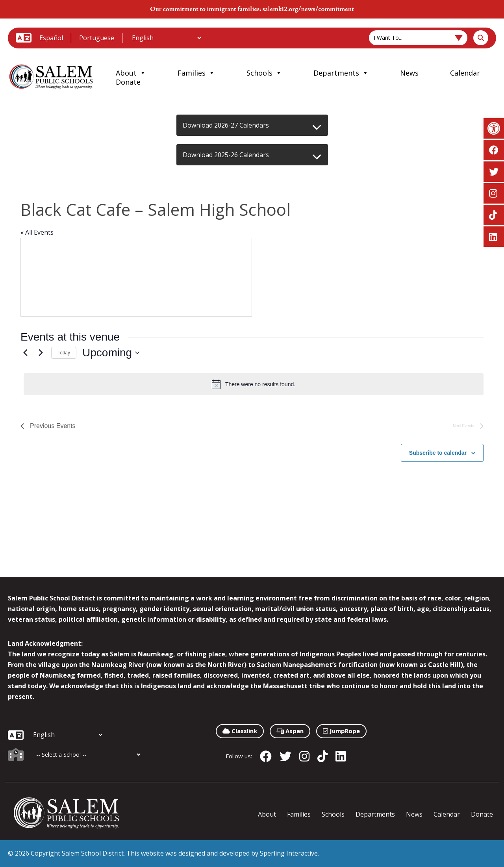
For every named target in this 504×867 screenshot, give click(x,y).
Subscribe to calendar (438, 453)
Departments (341, 73)
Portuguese (97, 38)
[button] (494, 128)
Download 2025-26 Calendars (226, 155)
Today (64, 353)
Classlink (240, 731)
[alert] (254, 384)
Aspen (290, 731)
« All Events (37, 232)
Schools (264, 73)
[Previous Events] (25, 353)
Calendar (465, 73)
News (409, 73)
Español (51, 38)
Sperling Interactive (289, 853)
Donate (128, 82)
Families (196, 73)
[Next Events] (41, 353)
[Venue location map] (136, 277)
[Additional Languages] (166, 38)
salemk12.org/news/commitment (308, 9)
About (131, 73)
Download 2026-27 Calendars (226, 125)
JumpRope (341, 731)
